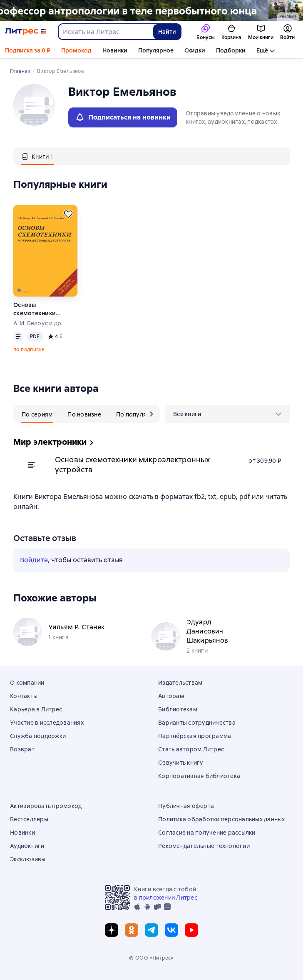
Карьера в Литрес (36, 709)
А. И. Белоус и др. (38, 323)
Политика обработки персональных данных (222, 819)
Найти (167, 32)
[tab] (37, 156)
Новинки (115, 50)
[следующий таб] (151, 414)
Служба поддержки (38, 736)
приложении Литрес (168, 898)
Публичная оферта (186, 806)
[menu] (227, 414)
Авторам (171, 696)
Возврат (22, 749)
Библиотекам (178, 709)
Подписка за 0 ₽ (28, 50)
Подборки (231, 50)
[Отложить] (68, 214)
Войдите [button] (34, 560)
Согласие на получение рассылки (207, 833)
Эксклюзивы (28, 859)
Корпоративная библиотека (199, 776)
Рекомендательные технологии (204, 846)
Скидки (195, 50)
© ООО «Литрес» (151, 958)
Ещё (262, 50)
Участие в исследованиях (47, 723)
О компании (27, 683)
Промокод (76, 50)
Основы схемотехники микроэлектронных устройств (42, 309)
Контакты (24, 696)
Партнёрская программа (195, 736)
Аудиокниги (27, 846)
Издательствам (180, 683)
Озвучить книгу (181, 763)
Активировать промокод (46, 806)
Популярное (156, 50)
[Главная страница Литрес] (26, 32)
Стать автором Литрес (191, 749)
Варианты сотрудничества (197, 723)
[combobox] (105, 32)
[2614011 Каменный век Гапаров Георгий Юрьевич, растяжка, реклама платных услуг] (151, 10)
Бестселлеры (29, 819)
